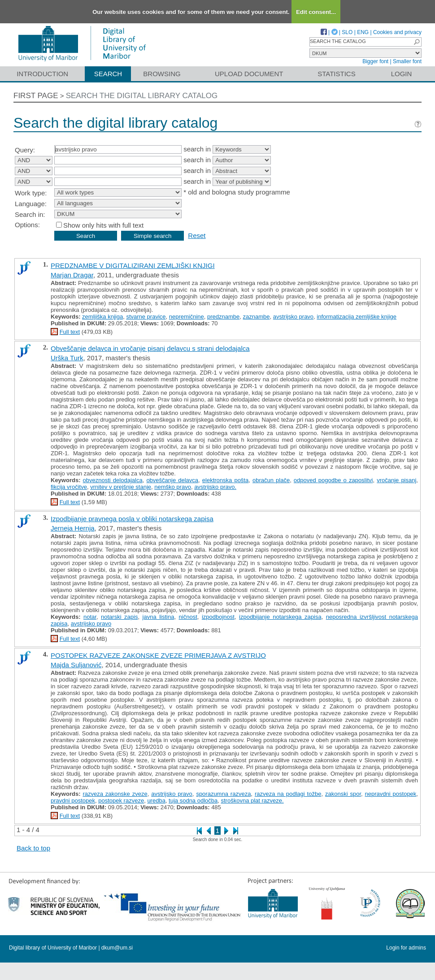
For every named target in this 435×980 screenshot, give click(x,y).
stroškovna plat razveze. (252, 801)
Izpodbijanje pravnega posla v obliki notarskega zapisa (132, 519)
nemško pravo (173, 487)
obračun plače (271, 480)
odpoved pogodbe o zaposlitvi (333, 480)
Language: (31, 204)
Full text (70, 332)
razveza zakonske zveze (115, 794)
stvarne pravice (146, 317)
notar (90, 617)
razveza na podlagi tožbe (288, 794)
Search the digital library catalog (142, 96)
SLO (347, 32)
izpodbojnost (218, 617)
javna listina (159, 617)
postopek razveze (121, 801)
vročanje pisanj (396, 480)
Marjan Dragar (72, 275)
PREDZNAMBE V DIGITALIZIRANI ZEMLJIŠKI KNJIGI (133, 266)
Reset (197, 235)
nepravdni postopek (391, 794)
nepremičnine (187, 317)
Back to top (33, 848)
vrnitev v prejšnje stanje (121, 487)
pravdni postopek (73, 801)
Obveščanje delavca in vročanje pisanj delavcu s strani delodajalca (150, 348)
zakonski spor (343, 794)
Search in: (30, 214)
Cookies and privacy (397, 32)
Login (402, 74)
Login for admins (406, 948)
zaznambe (257, 317)
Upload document (249, 74)
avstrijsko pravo (293, 317)
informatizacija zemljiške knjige (357, 317)
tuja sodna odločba (193, 801)
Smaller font (407, 61)
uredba (156, 801)
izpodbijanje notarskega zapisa (280, 617)
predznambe (223, 317)
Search (108, 74)
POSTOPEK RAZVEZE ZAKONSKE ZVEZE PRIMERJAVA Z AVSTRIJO (158, 655)
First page (36, 96)
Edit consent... (316, 12)
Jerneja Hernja (73, 528)
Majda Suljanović (76, 665)
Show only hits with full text (103, 225)
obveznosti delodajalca (113, 480)
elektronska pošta (225, 480)
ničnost (188, 617)
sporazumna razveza (223, 794)
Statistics (336, 74)
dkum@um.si (117, 948)
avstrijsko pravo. (215, 487)
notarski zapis (119, 617)
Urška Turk (67, 358)
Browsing (162, 74)
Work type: (31, 193)
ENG (363, 32)
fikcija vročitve (69, 487)
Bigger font (375, 61)
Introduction (42, 74)
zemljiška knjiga (102, 317)
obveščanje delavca (172, 480)
